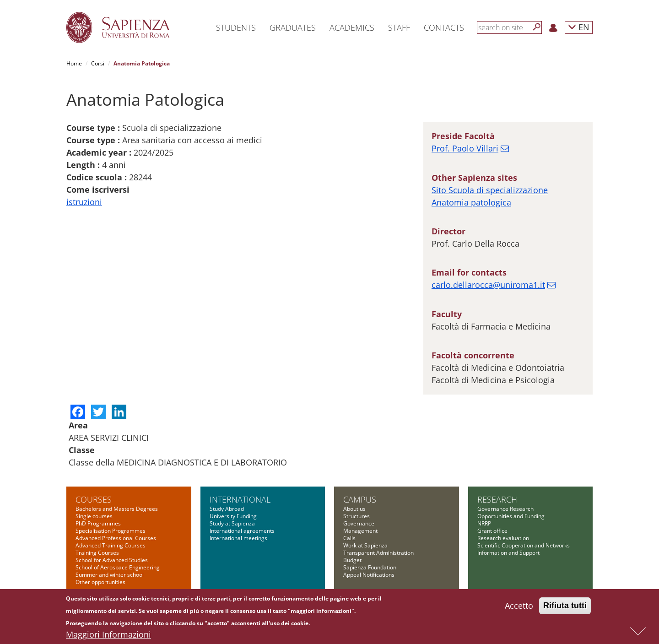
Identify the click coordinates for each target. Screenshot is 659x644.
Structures (357, 516)
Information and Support (508, 553)
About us (354, 509)
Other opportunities (100, 582)
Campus (360, 499)
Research (497, 499)
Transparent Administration (378, 553)
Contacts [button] (444, 27)
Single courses (94, 516)
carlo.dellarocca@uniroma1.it (488, 285)
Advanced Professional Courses (116, 538)
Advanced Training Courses (111, 545)
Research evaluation (503, 538)
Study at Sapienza (232, 523)
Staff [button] (399, 27)
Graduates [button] (293, 27)
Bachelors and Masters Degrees (117, 509)
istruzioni (84, 202)
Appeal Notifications (369, 575)
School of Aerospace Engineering (118, 567)
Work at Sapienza (365, 545)
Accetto (519, 607)
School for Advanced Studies (112, 560)
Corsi (98, 63)
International (240, 499)
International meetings (238, 538)
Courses (94, 499)
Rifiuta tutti (565, 607)
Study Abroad (227, 509)
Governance (359, 523)
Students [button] (236, 27)
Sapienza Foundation (370, 567)
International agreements (242, 531)
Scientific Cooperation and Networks (524, 545)
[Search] (537, 27)
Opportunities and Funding (511, 516)
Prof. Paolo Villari (465, 148)
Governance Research (505, 509)
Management (360, 531)
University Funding (233, 516)
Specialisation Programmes (111, 531)
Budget (352, 560)
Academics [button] (352, 27)
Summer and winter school (110, 575)
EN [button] (579, 27)
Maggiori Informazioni (108, 636)
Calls (349, 538)
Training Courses (97, 553)
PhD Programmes (98, 523)
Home (74, 63)
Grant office (492, 531)
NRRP (484, 523)
